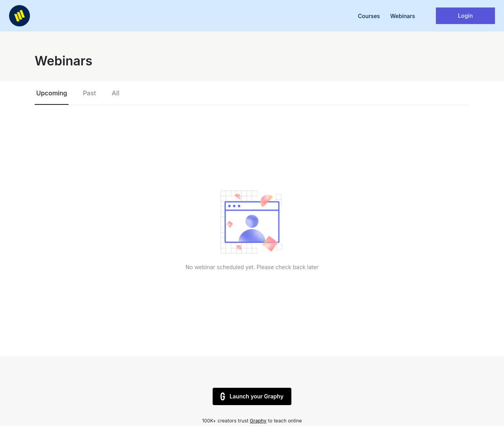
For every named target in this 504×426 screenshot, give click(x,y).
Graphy (258, 421)
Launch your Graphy (252, 396)
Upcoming (52, 93)
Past (89, 93)
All (116, 93)
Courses (369, 16)
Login (465, 16)
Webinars (403, 16)
